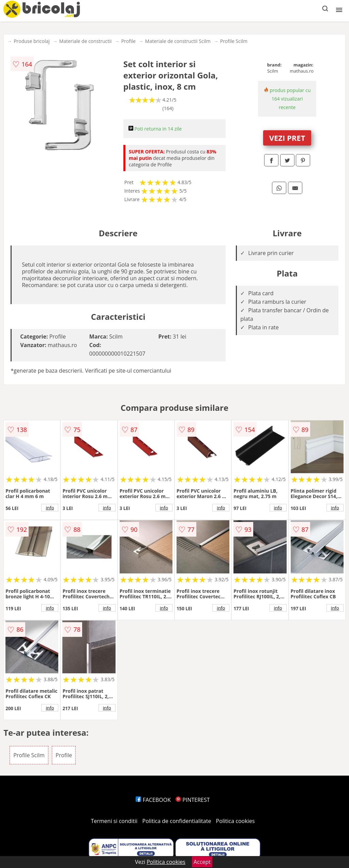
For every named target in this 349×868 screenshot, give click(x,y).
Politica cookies (236, 821)
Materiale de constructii (86, 41)
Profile (128, 41)
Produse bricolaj (32, 41)
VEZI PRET (287, 138)
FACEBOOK (153, 800)
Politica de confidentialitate (177, 821)
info (50, 508)
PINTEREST (193, 800)
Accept (202, 862)
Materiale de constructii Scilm (178, 41)
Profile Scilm (234, 41)
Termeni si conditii (114, 821)
